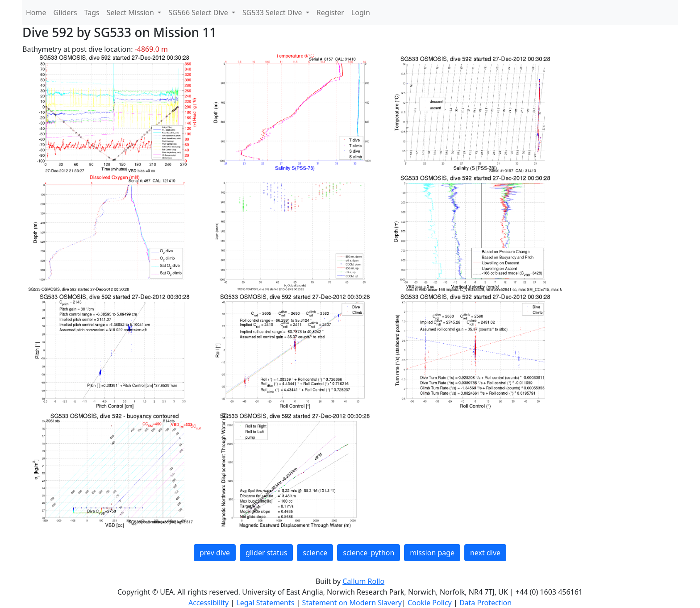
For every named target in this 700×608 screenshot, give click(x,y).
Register (330, 12)
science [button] (315, 553)
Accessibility (209, 603)
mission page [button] (432, 553)
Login (361, 12)
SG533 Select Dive (273, 12)
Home (36, 12)
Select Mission (131, 12)
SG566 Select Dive (199, 12)
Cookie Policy (431, 603)
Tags (92, 12)
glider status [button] (266, 553)
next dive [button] (485, 553)
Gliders (65, 12)
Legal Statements (266, 603)
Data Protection (485, 603)
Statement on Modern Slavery (352, 603)
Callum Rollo (363, 581)
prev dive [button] (215, 553)
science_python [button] (369, 553)
